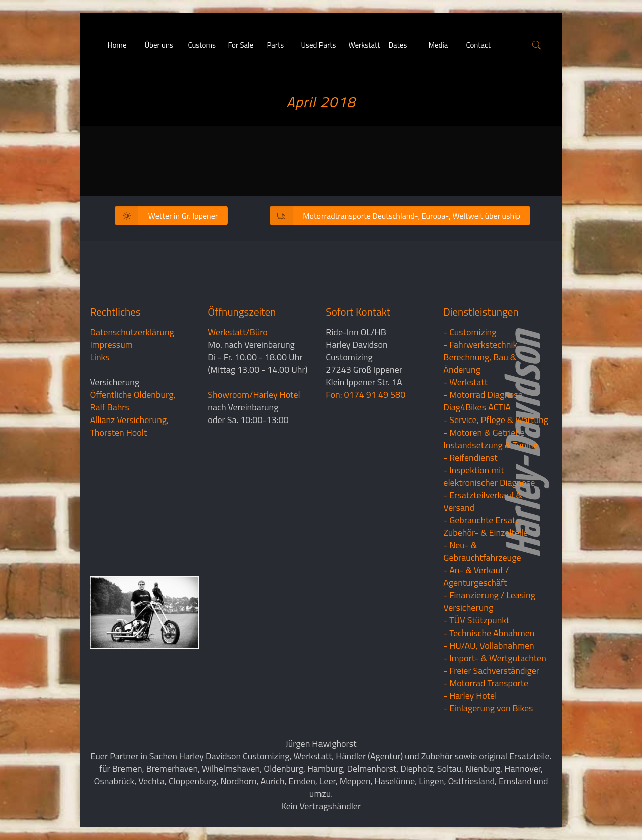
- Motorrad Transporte (486, 683)
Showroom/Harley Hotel (254, 395)
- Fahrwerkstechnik (480, 345)
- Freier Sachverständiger (491, 670)
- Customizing (470, 332)
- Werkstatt (465, 382)
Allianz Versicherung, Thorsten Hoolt (129, 426)
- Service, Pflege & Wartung (496, 420)
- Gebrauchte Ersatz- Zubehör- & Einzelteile (486, 526)
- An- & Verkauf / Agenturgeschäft (476, 576)
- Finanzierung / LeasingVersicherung (489, 601)
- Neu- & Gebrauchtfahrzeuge (482, 551)
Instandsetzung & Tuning (491, 445)
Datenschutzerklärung (132, 332)
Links (100, 357)
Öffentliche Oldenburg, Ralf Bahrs (132, 401)
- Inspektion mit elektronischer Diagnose (489, 476)
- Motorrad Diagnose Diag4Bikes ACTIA (483, 401)
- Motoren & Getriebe (484, 432)
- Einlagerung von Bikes (488, 708)
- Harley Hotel (470, 695)
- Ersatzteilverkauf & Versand (483, 501)
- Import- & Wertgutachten (495, 658)
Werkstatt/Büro (237, 332)
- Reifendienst (470, 457)
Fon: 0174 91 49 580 (365, 395)
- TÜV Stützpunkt (476, 620)
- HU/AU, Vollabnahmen (489, 645)
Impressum (111, 345)
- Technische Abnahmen (489, 633)
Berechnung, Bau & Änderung (480, 363)
